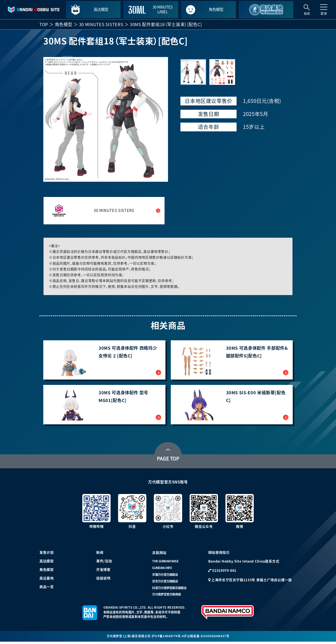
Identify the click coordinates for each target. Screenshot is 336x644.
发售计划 (47, 554)
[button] (160, 121)
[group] (106, 119)
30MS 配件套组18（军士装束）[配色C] (166, 24)
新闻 (100, 554)
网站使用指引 (219, 554)
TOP (44, 24)
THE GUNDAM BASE (165, 563)
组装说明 (103, 580)
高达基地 (47, 580)
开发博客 (103, 572)
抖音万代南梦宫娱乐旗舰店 (169, 590)
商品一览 (47, 589)
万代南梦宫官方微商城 (166, 596)
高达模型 (47, 563)
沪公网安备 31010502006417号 (207, 638)
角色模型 (64, 24)
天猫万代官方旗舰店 (165, 576)
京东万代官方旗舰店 (165, 583)
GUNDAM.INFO (162, 570)
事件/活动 (104, 563)
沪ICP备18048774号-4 (168, 638)
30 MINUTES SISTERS (101, 24)
